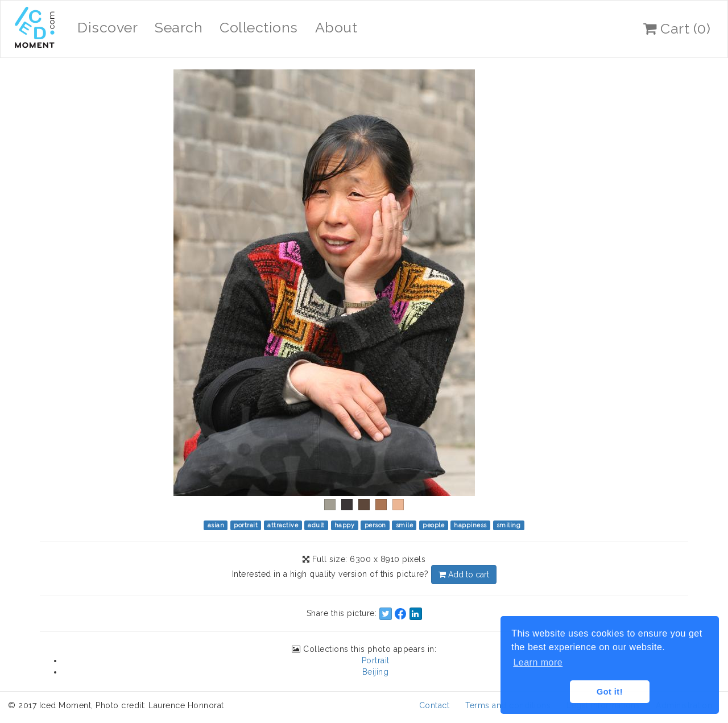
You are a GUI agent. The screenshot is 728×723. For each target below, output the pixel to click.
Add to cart (464, 575)
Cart (677, 28)
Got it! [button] (610, 692)
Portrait (376, 660)
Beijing (376, 672)
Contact (435, 705)
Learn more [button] (538, 662)
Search (179, 27)
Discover (107, 27)
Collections (259, 27)
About (336, 27)
